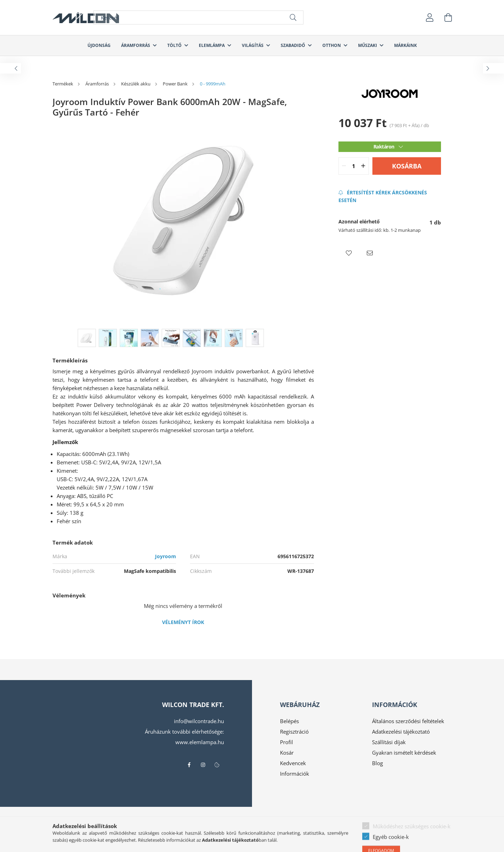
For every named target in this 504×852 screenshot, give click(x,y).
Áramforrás (136, 45)
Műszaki (368, 45)
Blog (377, 763)
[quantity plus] (363, 166)
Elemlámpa (212, 45)
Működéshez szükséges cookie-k (412, 844)
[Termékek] (63, 84)
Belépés (289, 721)
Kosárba (407, 166)
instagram (203, 765)
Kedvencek (293, 763)
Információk (295, 774)
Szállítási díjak (389, 742)
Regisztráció (294, 732)
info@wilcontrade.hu (199, 721)
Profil (286, 742)
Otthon (332, 45)
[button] (349, 253)
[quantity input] (354, 166)
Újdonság (99, 45)
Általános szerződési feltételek (408, 721)
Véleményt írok (183, 622)
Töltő (175, 45)
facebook (189, 765)
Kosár (287, 753)
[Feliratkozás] (390, 196)
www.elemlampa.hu (200, 742)
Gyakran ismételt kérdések (404, 753)
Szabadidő (293, 45)
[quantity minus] (344, 166)
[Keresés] (198, 18)
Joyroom (166, 556)
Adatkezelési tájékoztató (401, 732)
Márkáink (405, 45)
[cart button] (448, 18)
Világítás (253, 45)
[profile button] (430, 18)
